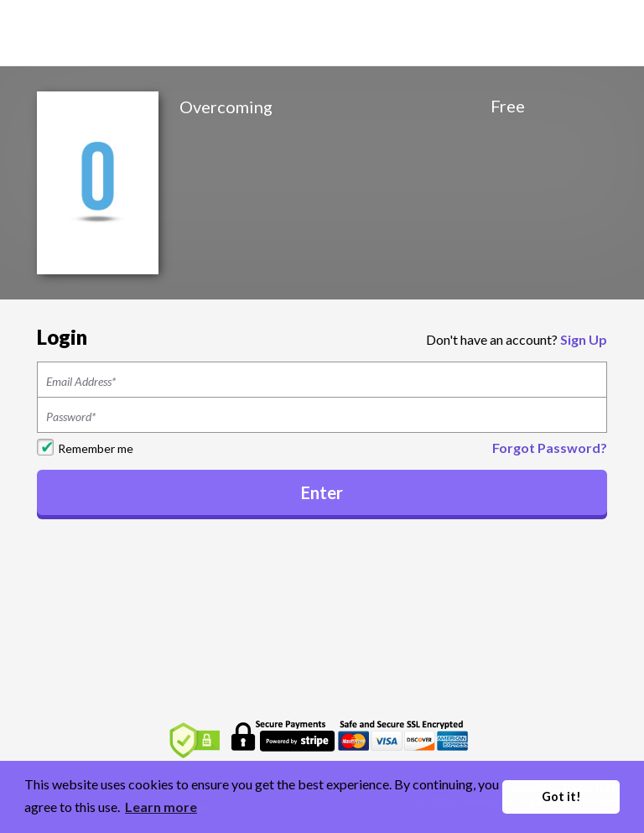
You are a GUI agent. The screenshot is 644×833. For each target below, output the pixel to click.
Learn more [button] (161, 807)
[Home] (100, 31)
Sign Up (584, 339)
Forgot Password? (550, 448)
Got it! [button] (561, 797)
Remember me (96, 448)
